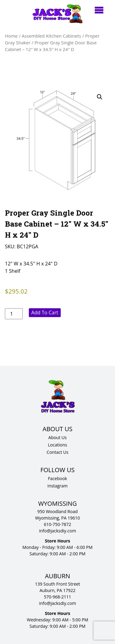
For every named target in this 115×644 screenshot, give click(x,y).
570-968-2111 (57, 597)
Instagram (57, 486)
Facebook (57, 478)
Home (11, 36)
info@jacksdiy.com (57, 531)
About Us (58, 437)
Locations (57, 445)
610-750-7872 (57, 524)
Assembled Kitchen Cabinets (52, 36)
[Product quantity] (14, 314)
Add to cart (45, 313)
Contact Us (57, 452)
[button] (100, 97)
